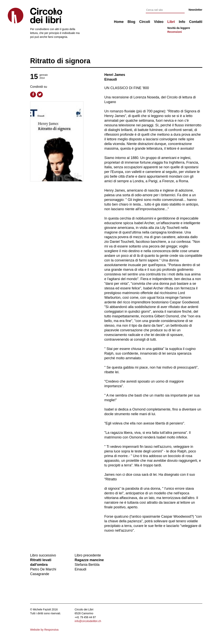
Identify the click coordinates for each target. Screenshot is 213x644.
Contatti (196, 22)
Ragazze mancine (89, 560)
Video (159, 22)
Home (119, 22)
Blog (131, 22)
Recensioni (175, 32)
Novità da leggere (179, 28)
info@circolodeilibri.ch (88, 621)
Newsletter (195, 10)
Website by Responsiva (44, 630)
